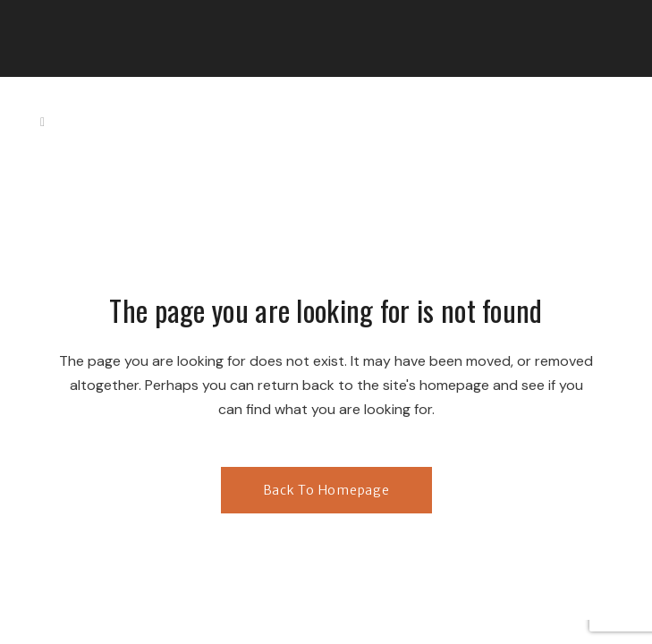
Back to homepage (326, 490)
